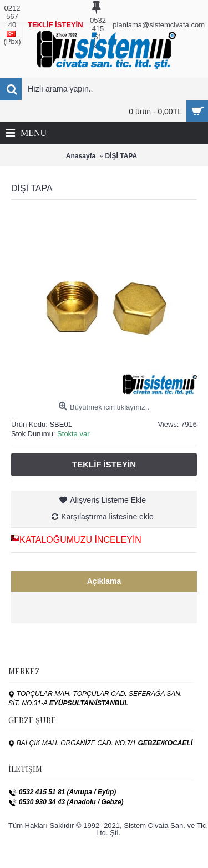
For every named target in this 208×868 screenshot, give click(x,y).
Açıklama (104, 581)
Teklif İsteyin (104, 464)
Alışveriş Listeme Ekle (108, 500)
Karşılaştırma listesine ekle (107, 517)
